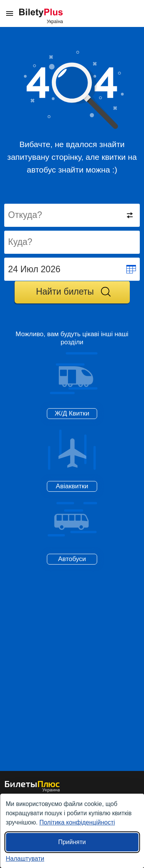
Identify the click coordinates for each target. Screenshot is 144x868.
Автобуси (72, 559)
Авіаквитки (72, 486)
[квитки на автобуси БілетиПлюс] (32, 791)
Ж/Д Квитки (72, 413)
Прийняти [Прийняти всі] (72, 842)
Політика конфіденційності (77, 822)
